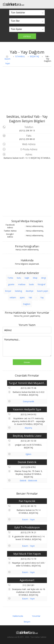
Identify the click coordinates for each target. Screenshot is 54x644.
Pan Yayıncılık (27, 501)
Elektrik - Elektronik (28, 481)
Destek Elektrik (27, 462)
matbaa (22, 284)
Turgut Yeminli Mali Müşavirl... (27, 383)
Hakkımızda (18, 616)
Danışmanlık (28, 401)
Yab (30, 297)
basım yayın (43, 291)
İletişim (27, 622)
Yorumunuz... (27, 346)
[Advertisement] (27, 93)
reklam (13, 297)
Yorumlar (36, 616)
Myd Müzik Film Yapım (27, 554)
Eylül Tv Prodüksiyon (27, 527)
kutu (19, 278)
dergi (43, 278)
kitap (35, 278)
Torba (10, 278)
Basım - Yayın (7, 61)
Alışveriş (28, 428)
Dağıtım (27, 304)
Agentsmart (27, 580)
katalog (18, 291)
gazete (11, 284)
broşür (8, 291)
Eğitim (28, 454)
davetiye (30, 291)
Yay (42, 297)
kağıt (27, 278)
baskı (31, 284)
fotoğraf (41, 284)
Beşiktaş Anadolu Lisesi (27, 436)
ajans (22, 297)
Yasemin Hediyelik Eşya (27, 409)
